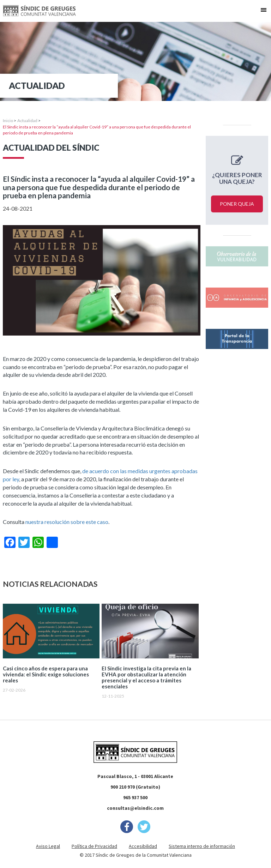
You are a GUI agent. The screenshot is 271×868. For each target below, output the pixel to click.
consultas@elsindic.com (135, 808)
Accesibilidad (143, 846)
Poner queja (237, 204)
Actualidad (27, 120)
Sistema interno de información (202, 846)
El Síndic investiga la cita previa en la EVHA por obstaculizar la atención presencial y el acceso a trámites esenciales (146, 677)
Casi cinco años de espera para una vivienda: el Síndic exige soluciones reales (46, 674)
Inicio (8, 120)
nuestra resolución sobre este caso (67, 522)
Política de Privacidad (94, 846)
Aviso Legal (48, 846)
